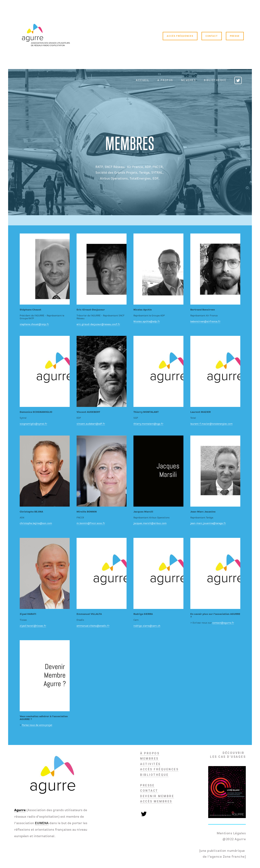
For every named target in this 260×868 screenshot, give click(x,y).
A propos (165, 80)
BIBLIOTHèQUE (154, 775)
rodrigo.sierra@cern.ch (147, 626)
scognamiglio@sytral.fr (33, 424)
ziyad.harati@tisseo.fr (33, 626)
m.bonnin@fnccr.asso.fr (91, 523)
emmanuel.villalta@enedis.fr (93, 626)
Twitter (238, 80)
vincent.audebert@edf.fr (91, 424)
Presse (235, 36)
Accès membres (156, 801)
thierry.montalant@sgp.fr (148, 424)
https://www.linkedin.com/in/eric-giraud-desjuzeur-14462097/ (102, 269)
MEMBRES (149, 759)
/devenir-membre (45, 676)
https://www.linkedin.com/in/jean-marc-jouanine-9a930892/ (215, 471)
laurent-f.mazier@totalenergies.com (211, 424)
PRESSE (147, 785)
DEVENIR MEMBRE (157, 796)
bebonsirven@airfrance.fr (205, 322)
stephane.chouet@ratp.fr (34, 324)
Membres (189, 80)
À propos (150, 753)
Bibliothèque (215, 80)
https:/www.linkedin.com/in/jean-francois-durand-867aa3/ (158, 269)
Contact (212, 36)
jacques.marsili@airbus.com (150, 523)
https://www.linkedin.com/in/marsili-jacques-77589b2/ (158, 471)
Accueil (143, 80)
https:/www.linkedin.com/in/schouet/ (45, 269)
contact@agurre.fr (223, 623)
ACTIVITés (150, 764)
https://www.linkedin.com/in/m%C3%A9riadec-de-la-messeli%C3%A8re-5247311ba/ (215, 269)
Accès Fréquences (180, 36)
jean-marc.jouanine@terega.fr (208, 523)
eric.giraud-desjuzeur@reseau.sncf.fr (98, 324)
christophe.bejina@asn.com (36, 523)
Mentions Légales (231, 833)
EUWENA (42, 823)
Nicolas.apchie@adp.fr (147, 322)
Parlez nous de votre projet (37, 725)
